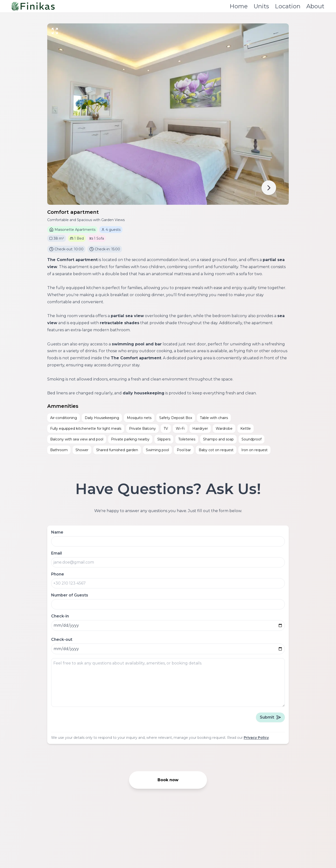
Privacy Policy (256, 738)
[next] (269, 188)
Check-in (60, 616)
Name (57, 532)
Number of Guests (70, 595)
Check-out (62, 639)
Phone (58, 574)
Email (56, 553)
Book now (168, 780)
